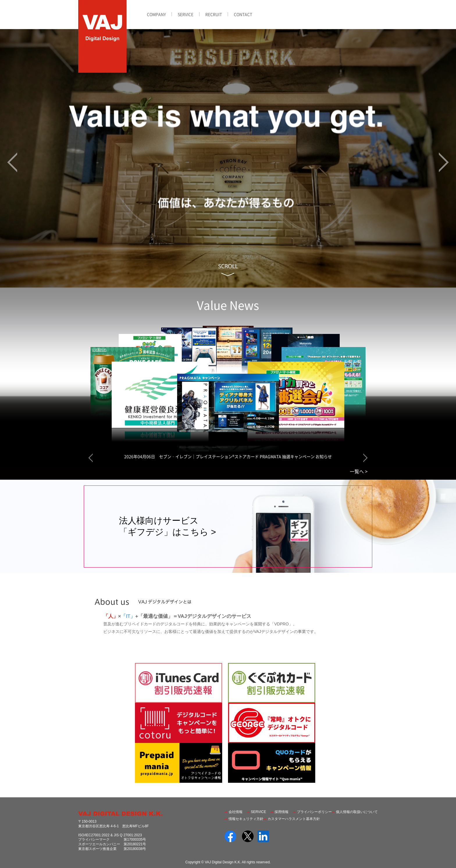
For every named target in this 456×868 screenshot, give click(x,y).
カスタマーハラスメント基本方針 (294, 819)
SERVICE (186, 14)
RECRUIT (214, 14)
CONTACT (243, 14)
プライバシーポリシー (314, 812)
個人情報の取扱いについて (357, 812)
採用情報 (282, 812)
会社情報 (236, 812)
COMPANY (156, 14)
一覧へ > (359, 471)
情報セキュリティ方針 (246, 819)
